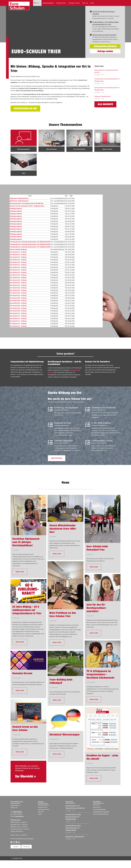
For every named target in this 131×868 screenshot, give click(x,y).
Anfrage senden (105, 59)
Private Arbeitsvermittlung (18, 257)
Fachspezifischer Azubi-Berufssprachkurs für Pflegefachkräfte (107, 88)
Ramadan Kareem (22, 681)
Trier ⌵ (37, 3)
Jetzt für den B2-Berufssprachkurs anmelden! (96, 616)
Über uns (85, 3)
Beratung (26, 854)
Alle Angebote (105, 112)
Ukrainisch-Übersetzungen (64, 742)
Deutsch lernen (61, 3)
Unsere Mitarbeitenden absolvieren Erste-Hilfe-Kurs (63, 536)
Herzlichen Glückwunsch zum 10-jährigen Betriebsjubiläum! (26, 550)
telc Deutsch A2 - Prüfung (18, 275)
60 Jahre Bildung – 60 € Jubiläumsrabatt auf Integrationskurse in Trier (27, 618)
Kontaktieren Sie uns (25, 116)
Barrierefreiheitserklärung (101, 822)
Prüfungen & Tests (74, 3)
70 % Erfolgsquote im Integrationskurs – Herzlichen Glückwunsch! (101, 682)
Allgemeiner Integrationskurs (102, 104)
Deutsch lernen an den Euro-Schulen (25, 736)
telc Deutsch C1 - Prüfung (18, 321)
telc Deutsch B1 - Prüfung (18, 290)
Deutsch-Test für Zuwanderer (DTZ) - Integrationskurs (27, 214)
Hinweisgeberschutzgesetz (101, 819)
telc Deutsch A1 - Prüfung (18, 260)
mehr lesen (20, 579)
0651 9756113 (17, 819)
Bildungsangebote (48, 3)
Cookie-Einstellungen (99, 817)
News (92, 3)
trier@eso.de (19, 824)
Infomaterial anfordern (105, 54)
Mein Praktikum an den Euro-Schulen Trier (63, 622)
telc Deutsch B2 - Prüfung (18, 306)
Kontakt (16, 854)
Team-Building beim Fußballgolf (61, 689)
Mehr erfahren (57, 466)
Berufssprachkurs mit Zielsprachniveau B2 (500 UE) (106, 79)
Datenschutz (97, 815)
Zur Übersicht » (25, 784)
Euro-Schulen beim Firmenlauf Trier (97, 556)
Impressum (96, 813)
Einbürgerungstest (16, 216)
